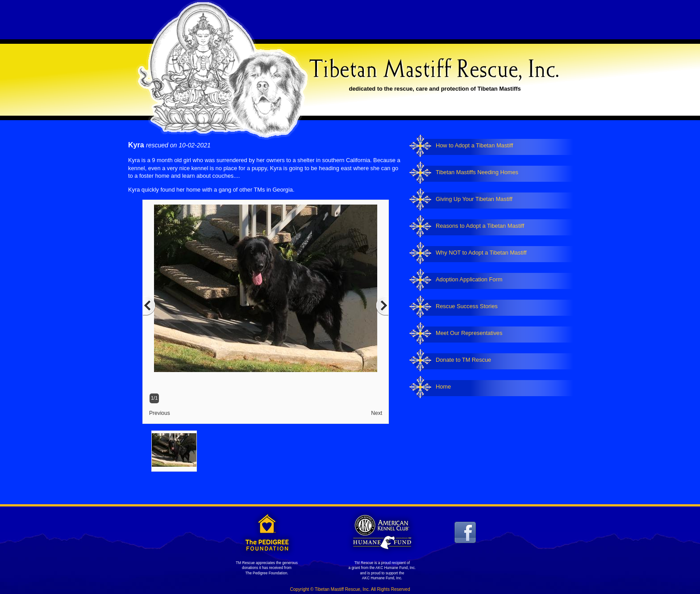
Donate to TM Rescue (463, 360)
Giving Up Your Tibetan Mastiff (474, 199)
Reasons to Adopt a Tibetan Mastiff (480, 226)
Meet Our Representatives (469, 333)
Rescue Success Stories (467, 306)
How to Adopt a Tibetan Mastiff (474, 145)
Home (443, 387)
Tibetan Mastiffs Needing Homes (477, 172)
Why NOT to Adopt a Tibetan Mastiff (481, 253)
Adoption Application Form (469, 279)
